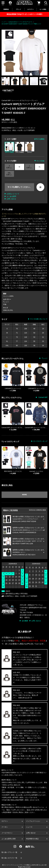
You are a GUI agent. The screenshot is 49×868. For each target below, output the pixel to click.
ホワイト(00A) (9, 147)
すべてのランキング (40, 441)
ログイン (5, 821)
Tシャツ (35, 101)
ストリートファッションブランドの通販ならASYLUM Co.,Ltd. (24, 865)
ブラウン (30, 147)
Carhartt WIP (43, 397)
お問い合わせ (11, 199)
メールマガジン (7, 833)
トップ (4, 22)
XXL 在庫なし (9, 174)
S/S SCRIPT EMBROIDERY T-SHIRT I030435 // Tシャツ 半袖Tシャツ (21, 24)
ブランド (18, 9)
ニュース (29, 827)
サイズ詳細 (40, 161)
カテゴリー (31, 9)
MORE (25, 495)
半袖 (5, 304)
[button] (44, 52)
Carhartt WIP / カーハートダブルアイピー (16, 101)
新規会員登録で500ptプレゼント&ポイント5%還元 (24, 14)
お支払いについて (13, 194)
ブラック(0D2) (19, 147)
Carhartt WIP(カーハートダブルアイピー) (20, 22)
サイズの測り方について (39, 319)
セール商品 (43, 9)
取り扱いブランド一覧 (9, 852)
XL (40, 167)
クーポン (5, 827)
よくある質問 (11, 196)
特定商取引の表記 (32, 839)
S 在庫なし (9, 167)
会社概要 (25, 621)
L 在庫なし (30, 167)
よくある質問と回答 (9, 839)
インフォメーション (33, 821)
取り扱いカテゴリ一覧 (9, 858)
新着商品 (6, 9)
